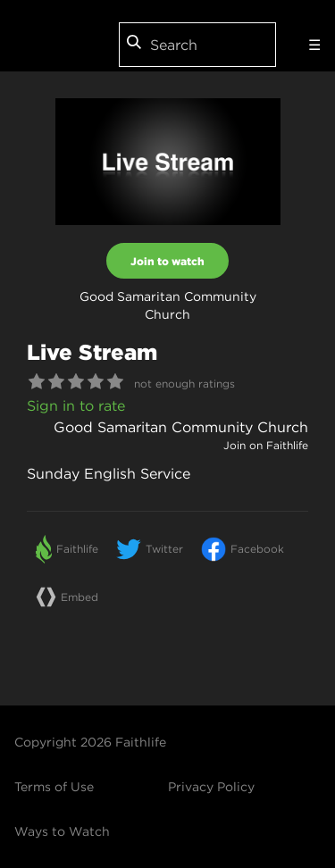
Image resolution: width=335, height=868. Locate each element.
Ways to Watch (62, 831)
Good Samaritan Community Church (181, 427)
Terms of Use (54, 787)
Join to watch (167, 261)
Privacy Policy (211, 787)
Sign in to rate (76, 405)
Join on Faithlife (266, 445)
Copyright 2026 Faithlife (90, 742)
